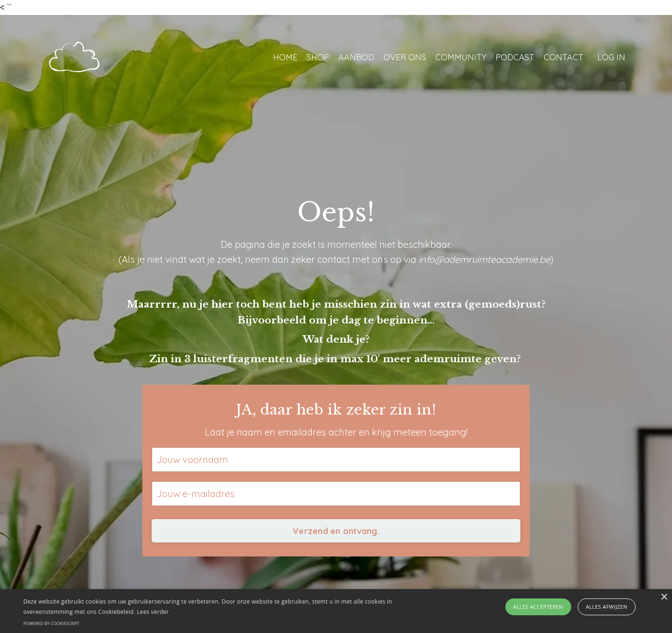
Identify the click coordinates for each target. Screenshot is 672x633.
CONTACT (563, 57)
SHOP (318, 57)
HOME (285, 57)
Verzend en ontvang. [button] (336, 531)
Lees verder (153, 612)
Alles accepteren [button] (538, 607)
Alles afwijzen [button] (607, 607)
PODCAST (515, 57)
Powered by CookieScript (51, 623)
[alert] (336, 611)
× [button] (664, 597)
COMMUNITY (461, 57)
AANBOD (356, 57)
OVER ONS (405, 57)
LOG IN (611, 57)
